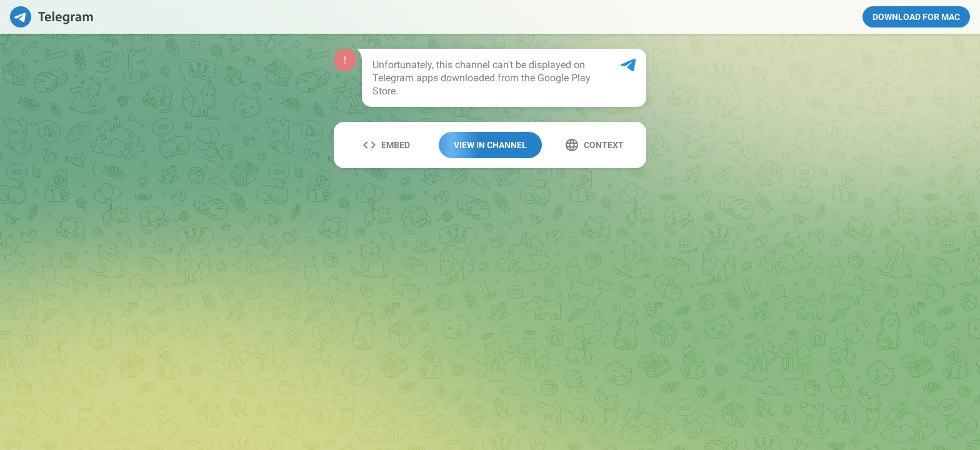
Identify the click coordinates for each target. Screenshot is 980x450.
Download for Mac (916, 17)
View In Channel (490, 145)
